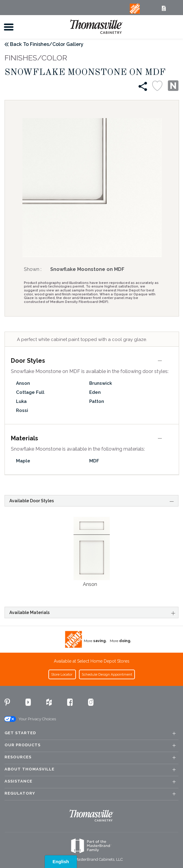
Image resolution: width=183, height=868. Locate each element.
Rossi (22, 410)
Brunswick (101, 383)
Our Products (23, 745)
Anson (23, 383)
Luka (21, 401)
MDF (94, 461)
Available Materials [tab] (92, 613)
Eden (95, 392)
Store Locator (62, 674)
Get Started (20, 733)
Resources (18, 757)
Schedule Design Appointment (107, 674)
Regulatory (20, 793)
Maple (23, 461)
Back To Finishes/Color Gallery (47, 44)
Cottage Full (30, 392)
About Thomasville (29, 769)
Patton (97, 401)
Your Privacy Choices (30, 719)
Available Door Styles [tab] (92, 501)
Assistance (18, 781)
